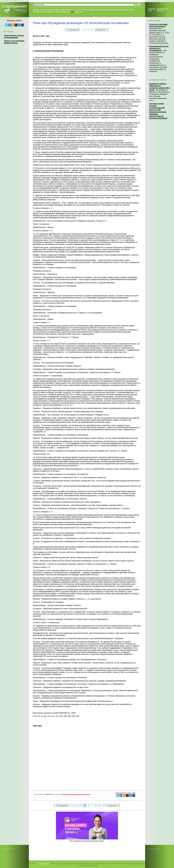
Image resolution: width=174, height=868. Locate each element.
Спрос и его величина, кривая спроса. (14, 42)
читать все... (79, 12)
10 (104, 805)
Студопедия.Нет (43, 863)
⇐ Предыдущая (72, 30)
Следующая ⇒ (102, 30)
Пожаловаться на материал (163, 10)
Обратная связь (151, 10)
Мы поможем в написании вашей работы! (78, 794)
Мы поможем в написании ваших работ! (87, 841)
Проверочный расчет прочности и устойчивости (159, 48)
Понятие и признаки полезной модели (158, 25)
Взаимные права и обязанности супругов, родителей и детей (160, 87)
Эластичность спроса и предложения (14, 36)
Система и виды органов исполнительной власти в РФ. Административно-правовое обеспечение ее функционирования (158, 111)
